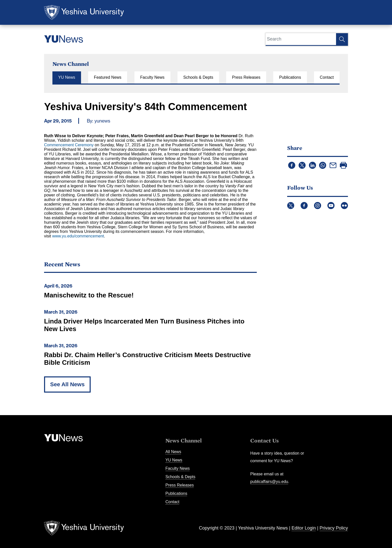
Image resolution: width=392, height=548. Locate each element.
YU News (67, 77)
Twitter (291, 206)
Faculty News (152, 77)
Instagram (318, 206)
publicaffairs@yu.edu (269, 482)
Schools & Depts (198, 77)
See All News (67, 384)
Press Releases (246, 77)
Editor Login (304, 528)
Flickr (344, 206)
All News (173, 452)
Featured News (108, 77)
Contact (327, 77)
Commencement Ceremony (69, 145)
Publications (290, 77)
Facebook (304, 206)
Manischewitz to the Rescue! (89, 295)
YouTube (331, 206)
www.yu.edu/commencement (78, 236)
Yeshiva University (84, 12)
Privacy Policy (334, 528)
